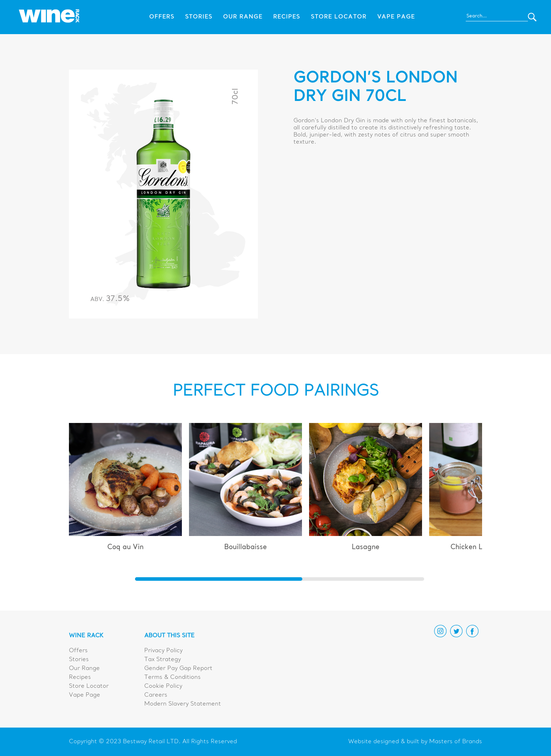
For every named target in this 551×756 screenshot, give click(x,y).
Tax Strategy (163, 660)
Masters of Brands (456, 742)
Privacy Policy (163, 651)
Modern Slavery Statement (183, 704)
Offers (162, 17)
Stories (199, 17)
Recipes (287, 17)
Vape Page (396, 17)
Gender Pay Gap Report (178, 669)
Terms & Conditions (172, 677)
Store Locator (339, 17)
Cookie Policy (163, 686)
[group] (125, 490)
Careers (156, 695)
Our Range (243, 17)
